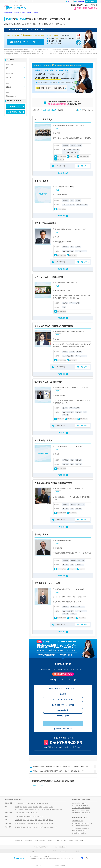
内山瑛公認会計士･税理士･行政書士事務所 (53, 483)
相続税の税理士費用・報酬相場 (80, 810)
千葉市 (50, 809)
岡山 (16, 824)
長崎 (34, 827)
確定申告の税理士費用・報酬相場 (81, 813)
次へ (63, 723)
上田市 (41, 786)
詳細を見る (63, 173)
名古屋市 (21, 816)
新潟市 (27, 813)
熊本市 (41, 827)
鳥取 (32, 824)
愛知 (16, 816)
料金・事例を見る (82, 166)
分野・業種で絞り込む (15, 112)
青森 (26, 803)
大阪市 (20, 820)
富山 (34, 813)
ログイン (69, 1)
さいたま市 (41, 809)
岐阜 (38, 816)
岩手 (29, 803)
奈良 (47, 820)
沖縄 (56, 827)
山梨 (16, 813)
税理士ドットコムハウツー (77, 841)
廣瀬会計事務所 (41, 181)
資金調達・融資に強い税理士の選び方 (82, 823)
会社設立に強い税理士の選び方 (80, 828)
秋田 (40, 803)
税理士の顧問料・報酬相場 (79, 803)
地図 (58, 128)
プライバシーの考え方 (51, 851)
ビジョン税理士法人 (43, 120)
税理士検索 (28, 841)
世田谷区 (46, 807)
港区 (21, 807)
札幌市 (22, 803)
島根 (36, 824)
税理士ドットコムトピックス (57, 841)
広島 (24, 824)
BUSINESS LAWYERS (60, 865)
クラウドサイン (50, 865)
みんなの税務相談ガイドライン (66, 851)
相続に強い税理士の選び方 (79, 831)
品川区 (51, 807)
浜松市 (34, 816)
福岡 (16, 827)
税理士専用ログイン (91, 1)
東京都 (17, 807)
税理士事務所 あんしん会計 (47, 583)
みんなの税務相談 (40, 841)
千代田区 (35, 807)
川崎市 (26, 809)
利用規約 (42, 851)
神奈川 (17, 809)
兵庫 (36, 820)
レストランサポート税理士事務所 (49, 277)
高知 (52, 824)
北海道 (17, 803)
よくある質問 (34, 851)
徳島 (42, 824)
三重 (41, 816)
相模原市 (32, 809)
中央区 (41, 807)
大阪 (16, 820)
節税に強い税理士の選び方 (79, 833)
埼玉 (36, 809)
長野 (20, 813)
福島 (46, 803)
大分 (45, 827)
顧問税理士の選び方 (78, 821)
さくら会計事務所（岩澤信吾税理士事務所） (54, 326)
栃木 (58, 809)
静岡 (26, 816)
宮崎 (48, 827)
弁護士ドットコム (40, 865)
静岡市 (29, 816)
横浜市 (22, 809)
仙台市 (36, 803)
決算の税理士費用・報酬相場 (80, 806)
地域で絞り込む (15, 106)
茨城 (54, 809)
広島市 (28, 824)
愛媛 (49, 824)
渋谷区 (30, 807)
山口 (39, 824)
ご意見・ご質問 (25, 851)
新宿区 (25, 807)
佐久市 (34, 786)
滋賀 (44, 820)
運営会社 (77, 851)
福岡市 (20, 827)
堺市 (25, 820)
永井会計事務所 (41, 535)
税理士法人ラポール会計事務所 (48, 382)
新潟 (23, 813)
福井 (37, 813)
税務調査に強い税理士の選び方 (80, 826)
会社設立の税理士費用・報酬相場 (81, 808)
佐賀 (30, 827)
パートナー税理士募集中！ (60, 847)
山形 (43, 803)
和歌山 (51, 820)
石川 (31, 813)
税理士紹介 (18, 841)
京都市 (32, 820)
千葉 (46, 809)
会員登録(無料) (79, 1)
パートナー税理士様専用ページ (42, 847)
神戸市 (40, 820)
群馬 (61, 809)
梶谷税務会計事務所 (43, 440)
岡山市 (20, 824)
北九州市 (26, 827)
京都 (28, 820)
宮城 (32, 803)
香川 (45, 824)
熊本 (37, 827)
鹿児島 (52, 827)
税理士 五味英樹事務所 (45, 223)
